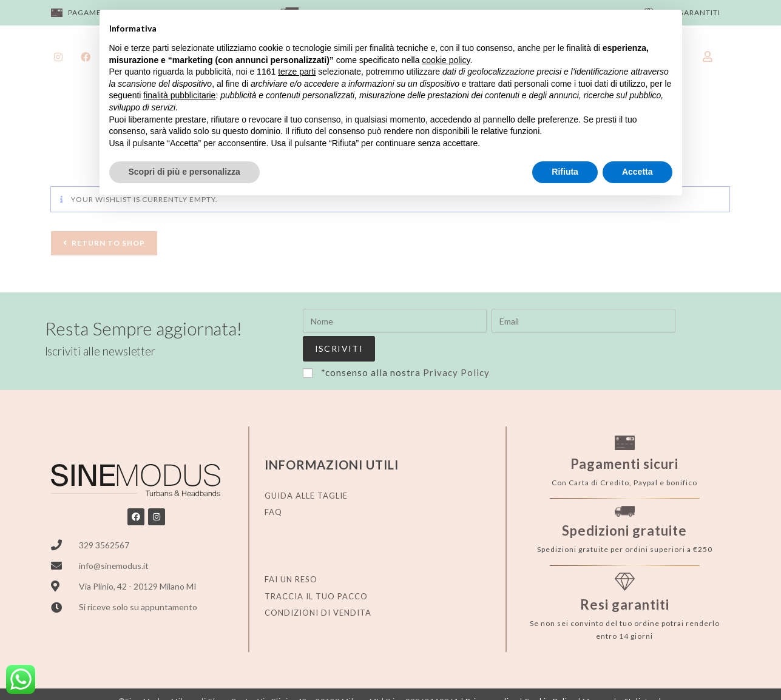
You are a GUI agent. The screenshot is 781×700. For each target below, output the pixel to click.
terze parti (297, 72)
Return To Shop (108, 243)
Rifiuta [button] (565, 172)
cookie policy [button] (446, 60)
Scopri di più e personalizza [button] (184, 172)
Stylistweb (644, 675)
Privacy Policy (456, 346)
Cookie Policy (550, 675)
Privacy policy (492, 675)
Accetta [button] (637, 172)
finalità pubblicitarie (179, 95)
